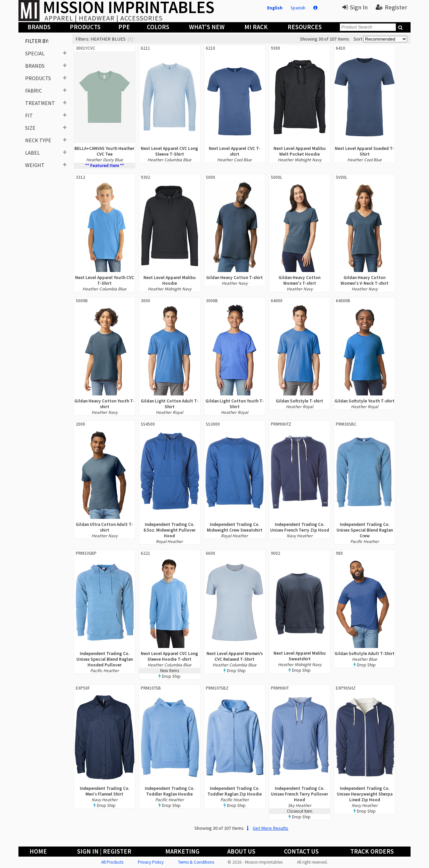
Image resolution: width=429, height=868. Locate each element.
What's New (207, 27)
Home (38, 851)
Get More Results (267, 828)
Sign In (355, 7)
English (275, 8)
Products (85, 27)
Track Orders (372, 851)
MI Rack (256, 27)
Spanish (298, 8)
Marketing (182, 851)
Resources (305, 27)
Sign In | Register (104, 851)
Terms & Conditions (196, 862)
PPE (124, 27)
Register (391, 7)
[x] (130, 39)
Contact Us (301, 851)
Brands (39, 27)
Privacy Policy (151, 862)
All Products (112, 862)
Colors (158, 27)
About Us (241, 851)
